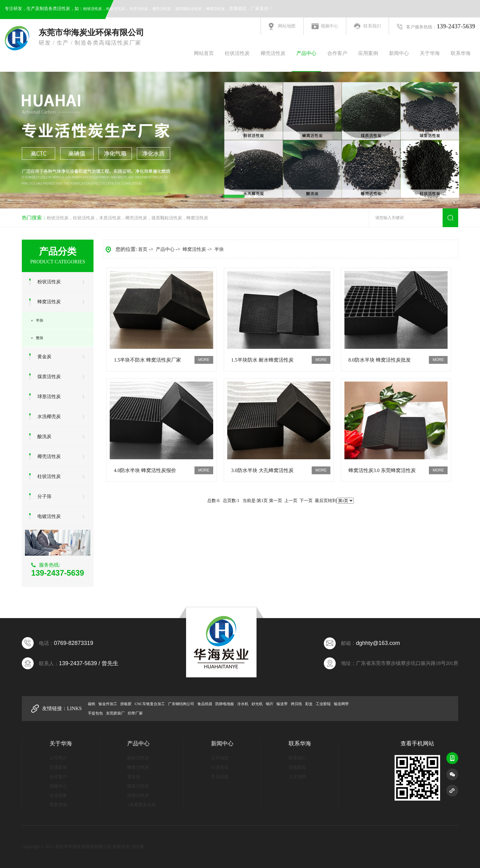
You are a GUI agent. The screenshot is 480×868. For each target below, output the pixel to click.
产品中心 (306, 53)
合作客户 (337, 53)
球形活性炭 (49, 397)
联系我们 (372, 26)
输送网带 (341, 704)
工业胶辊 (323, 704)
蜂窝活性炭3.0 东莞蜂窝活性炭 (382, 470)
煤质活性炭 (49, 377)
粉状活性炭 (93, 9)
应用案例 (368, 53)
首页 (143, 249)
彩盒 (309, 704)
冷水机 (243, 704)
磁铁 (92, 704)
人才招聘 (297, 777)
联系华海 (461, 53)
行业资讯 (220, 767)
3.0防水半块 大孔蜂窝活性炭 (262, 470)
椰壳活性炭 (162, 9)
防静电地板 (225, 704)
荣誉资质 (58, 805)
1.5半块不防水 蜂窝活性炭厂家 (147, 360)
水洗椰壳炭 (49, 417)
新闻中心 (399, 53)
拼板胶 (126, 704)
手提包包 (95, 713)
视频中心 (329, 26)
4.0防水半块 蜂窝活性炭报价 (145, 470)
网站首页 (204, 53)
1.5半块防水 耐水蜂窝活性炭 (262, 360)
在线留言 (297, 767)
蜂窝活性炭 (215, 9)
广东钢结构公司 (181, 704)
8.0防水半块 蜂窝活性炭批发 (380, 360)
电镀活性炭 (49, 516)
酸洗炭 (44, 436)
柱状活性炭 (116, 9)
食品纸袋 (205, 704)
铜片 (270, 704)
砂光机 (257, 704)
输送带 (282, 704)
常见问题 (220, 777)
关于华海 (430, 53)
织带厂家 (135, 713)
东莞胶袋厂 (115, 713)
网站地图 (287, 26)
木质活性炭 (139, 9)
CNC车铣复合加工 (150, 704)
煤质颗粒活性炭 (189, 9)
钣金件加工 (108, 704)
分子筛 (44, 496)
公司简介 (58, 758)
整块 (40, 338)
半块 (40, 320)
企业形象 (58, 795)
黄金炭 (44, 357)
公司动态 (220, 758)
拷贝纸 (296, 704)
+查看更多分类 (142, 805)
